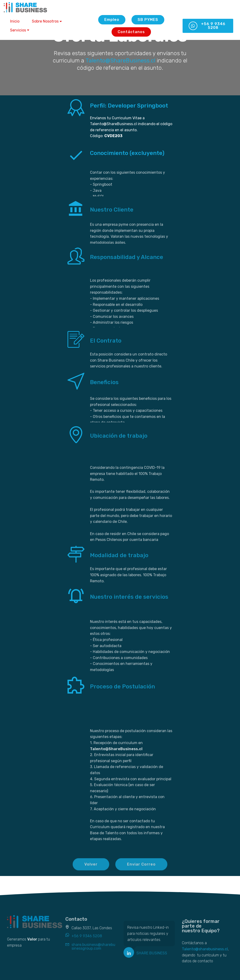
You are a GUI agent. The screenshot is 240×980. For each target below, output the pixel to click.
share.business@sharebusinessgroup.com (93, 949)
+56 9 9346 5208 (207, 26)
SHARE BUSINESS (152, 954)
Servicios (18, 30)
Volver (91, 868)
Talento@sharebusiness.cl (205, 956)
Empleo (112, 20)
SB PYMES (148, 20)
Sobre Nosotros (45, 21)
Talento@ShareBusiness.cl (120, 61)
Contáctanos (131, 32)
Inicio (15, 21)
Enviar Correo (141, 868)
